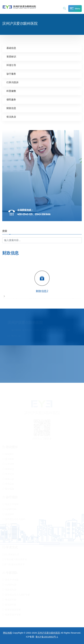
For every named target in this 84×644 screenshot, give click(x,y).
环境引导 (11, 65)
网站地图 (7, 633)
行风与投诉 (12, 82)
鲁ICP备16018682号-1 (47, 637)
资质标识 (11, 56)
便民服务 (11, 99)
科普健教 (11, 91)
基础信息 (11, 48)
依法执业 (11, 117)
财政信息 (11, 108)
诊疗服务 (11, 74)
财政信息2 (42, 292)
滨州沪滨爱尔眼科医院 (49, 633)
